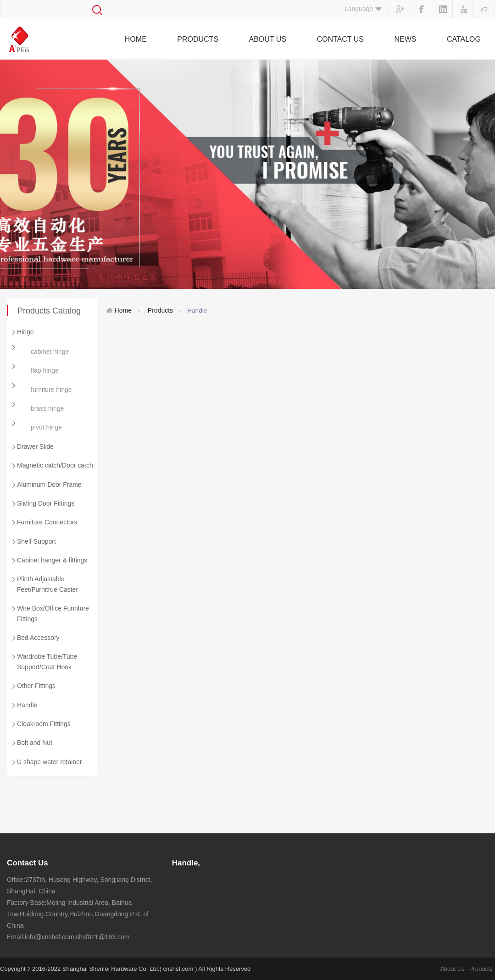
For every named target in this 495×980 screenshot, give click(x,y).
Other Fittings (33, 687)
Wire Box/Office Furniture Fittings (50, 613)
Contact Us (340, 39)
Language (363, 9)
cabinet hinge (50, 352)
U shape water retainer (46, 763)
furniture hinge (51, 390)
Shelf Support (33, 542)
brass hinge (47, 408)
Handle (24, 706)
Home (136, 39)
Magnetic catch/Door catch (52, 466)
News (405, 39)
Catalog (464, 39)
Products (198, 39)
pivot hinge (46, 427)
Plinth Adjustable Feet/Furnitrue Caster (44, 583)
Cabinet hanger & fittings (49, 561)
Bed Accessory (35, 639)
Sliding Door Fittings (42, 504)
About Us (268, 39)
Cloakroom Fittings (40, 725)
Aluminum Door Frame (46, 485)
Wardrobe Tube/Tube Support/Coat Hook (44, 661)
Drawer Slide (32, 447)
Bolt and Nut (31, 743)
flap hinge (45, 370)
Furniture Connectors (44, 523)
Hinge (22, 333)
